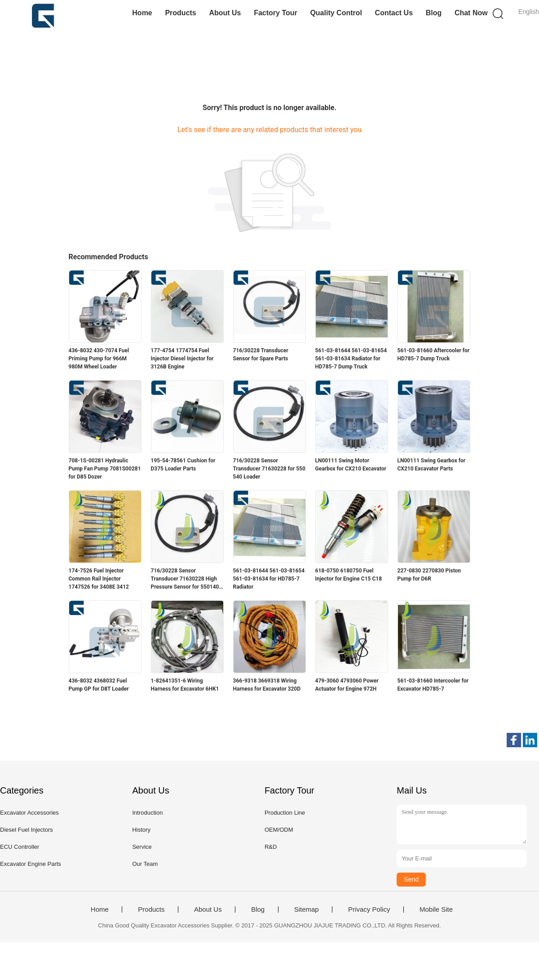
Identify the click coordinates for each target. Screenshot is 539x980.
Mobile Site (436, 909)
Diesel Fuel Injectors (27, 830)
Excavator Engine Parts (31, 864)
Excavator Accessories (29, 813)
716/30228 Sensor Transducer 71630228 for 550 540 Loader (269, 469)
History (141, 830)
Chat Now (471, 13)
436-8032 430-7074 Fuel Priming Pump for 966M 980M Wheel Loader (99, 359)
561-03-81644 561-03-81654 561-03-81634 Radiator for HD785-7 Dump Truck (351, 359)
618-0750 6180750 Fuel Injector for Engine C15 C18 (349, 575)
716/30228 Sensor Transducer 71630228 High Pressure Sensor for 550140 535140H (185, 579)
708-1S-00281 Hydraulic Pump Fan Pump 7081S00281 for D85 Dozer (105, 469)
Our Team (145, 864)
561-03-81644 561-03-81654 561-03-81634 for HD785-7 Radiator (269, 579)
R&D (271, 847)
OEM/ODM (279, 830)
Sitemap (307, 909)
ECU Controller (20, 847)
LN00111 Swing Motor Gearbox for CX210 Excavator (351, 465)
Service (142, 847)
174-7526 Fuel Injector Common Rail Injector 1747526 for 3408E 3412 (99, 579)
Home (142, 13)
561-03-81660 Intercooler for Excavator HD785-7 (433, 685)
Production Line (285, 813)
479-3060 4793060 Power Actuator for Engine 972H (347, 685)
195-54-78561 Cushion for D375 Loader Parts (183, 465)
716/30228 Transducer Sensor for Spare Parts (261, 355)
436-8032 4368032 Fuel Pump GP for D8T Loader (99, 685)
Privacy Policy (369, 909)
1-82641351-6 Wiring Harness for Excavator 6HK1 (185, 685)
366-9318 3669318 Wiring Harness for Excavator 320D (267, 685)
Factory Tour (276, 13)
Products (180, 13)
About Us (225, 13)
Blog (434, 13)
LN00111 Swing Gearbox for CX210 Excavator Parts (432, 465)
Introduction (147, 813)
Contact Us (394, 13)
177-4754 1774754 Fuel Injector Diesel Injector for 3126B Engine (182, 359)
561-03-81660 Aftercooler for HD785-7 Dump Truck (434, 355)
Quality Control (336, 13)
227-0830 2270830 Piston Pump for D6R (429, 575)
